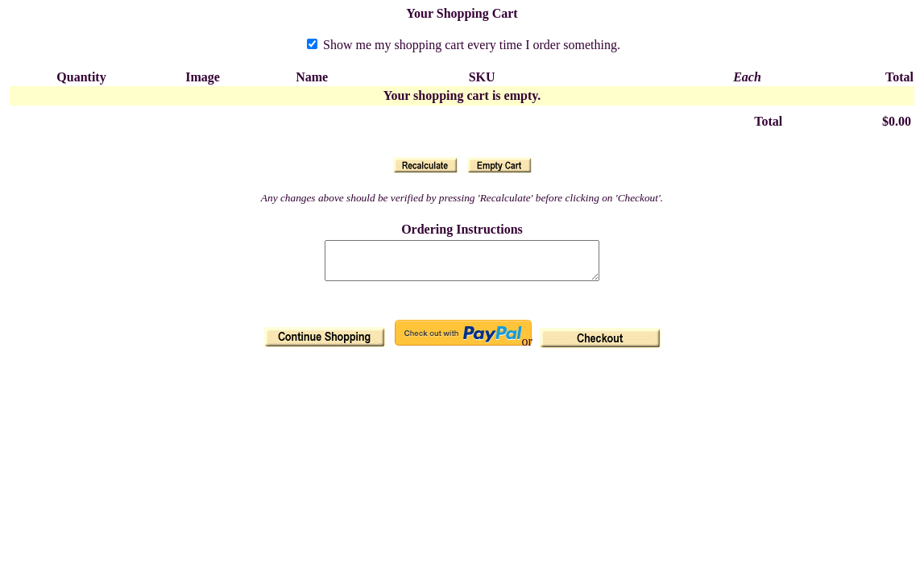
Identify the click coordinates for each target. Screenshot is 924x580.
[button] (425, 165)
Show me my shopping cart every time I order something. (464, 45)
